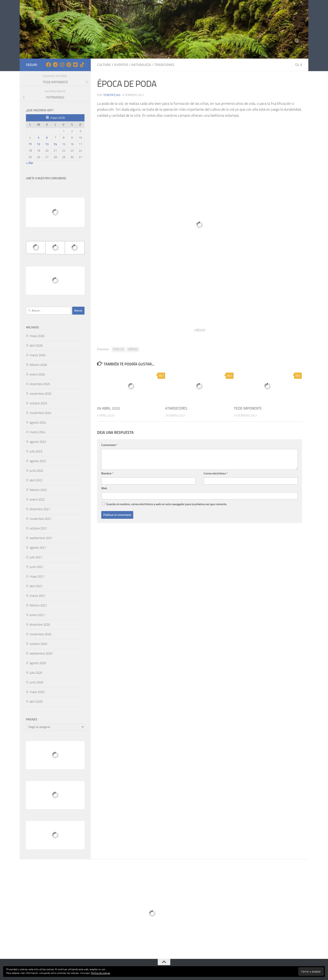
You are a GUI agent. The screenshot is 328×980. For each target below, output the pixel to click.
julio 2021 (36, 557)
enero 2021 (37, 615)
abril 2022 (36, 480)
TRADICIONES (164, 65)
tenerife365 (112, 95)
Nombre (107, 473)
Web (104, 488)
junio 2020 (37, 682)
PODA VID (119, 349)
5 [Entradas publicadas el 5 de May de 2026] (38, 138)
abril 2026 (36, 346)
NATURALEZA (141, 65)
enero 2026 (37, 374)
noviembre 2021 (40, 519)
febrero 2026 (38, 365)
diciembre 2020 (40, 625)
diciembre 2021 (40, 509)
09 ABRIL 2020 (109, 408)
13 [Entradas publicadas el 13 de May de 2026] (47, 144)
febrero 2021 (38, 605)
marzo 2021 (38, 596)
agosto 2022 (38, 461)
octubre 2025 (38, 403)
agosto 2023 (38, 442)
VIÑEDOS (133, 349)
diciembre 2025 (40, 384)
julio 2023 (36, 451)
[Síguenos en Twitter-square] (75, 65)
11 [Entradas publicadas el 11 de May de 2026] (30, 144)
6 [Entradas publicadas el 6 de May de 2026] (47, 138)
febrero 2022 (38, 490)
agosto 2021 (38, 548)
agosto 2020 (38, 663)
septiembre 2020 (41, 653)
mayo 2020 (37, 692)
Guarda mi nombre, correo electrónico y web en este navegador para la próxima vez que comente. (167, 504)
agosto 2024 (38, 423)
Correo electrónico (216, 473)
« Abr (29, 163)
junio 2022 (37, 471)
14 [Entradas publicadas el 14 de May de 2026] (55, 144)
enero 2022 (37, 500)
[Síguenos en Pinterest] (69, 65)
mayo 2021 (37, 576)
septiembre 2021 (41, 538)
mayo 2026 (37, 336)
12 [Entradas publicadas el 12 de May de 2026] (38, 144)
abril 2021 (36, 586)
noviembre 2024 (40, 413)
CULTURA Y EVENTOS (113, 65)
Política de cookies (101, 973)
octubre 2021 (38, 528)
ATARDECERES (176, 408)
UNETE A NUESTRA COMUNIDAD (46, 178)
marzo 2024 (38, 432)
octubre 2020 (38, 644)
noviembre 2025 (40, 394)
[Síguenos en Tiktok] (82, 65)
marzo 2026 (38, 355)
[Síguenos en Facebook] (49, 65)
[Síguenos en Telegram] (55, 65)
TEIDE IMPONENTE (248, 408)
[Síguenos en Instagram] (62, 65)
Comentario (109, 445)
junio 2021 (37, 567)
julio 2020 (36, 673)
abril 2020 (36, 702)
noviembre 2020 (40, 634)
